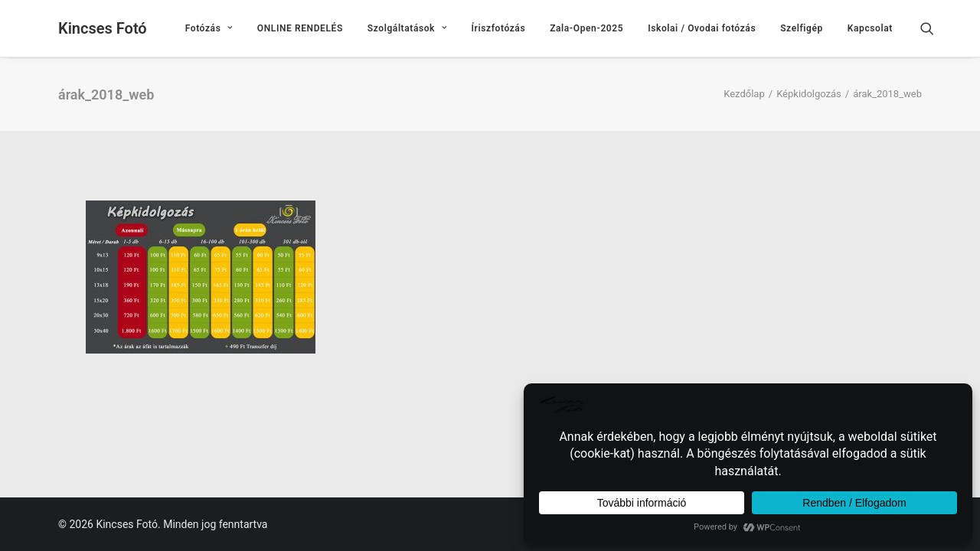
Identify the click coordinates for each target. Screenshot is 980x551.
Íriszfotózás (499, 28)
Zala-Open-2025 (586, 28)
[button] (934, 28)
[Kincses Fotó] (103, 28)
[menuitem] (209, 28)
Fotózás (209, 28)
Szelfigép (802, 28)
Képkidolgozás (809, 94)
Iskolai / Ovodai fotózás (702, 28)
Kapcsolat (870, 28)
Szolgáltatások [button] (407, 28)
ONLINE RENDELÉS (300, 28)
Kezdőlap (744, 94)
